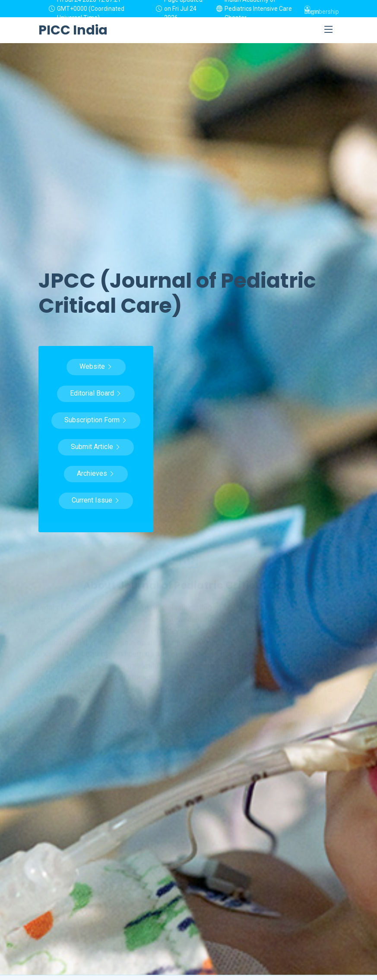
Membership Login (322, 9)
